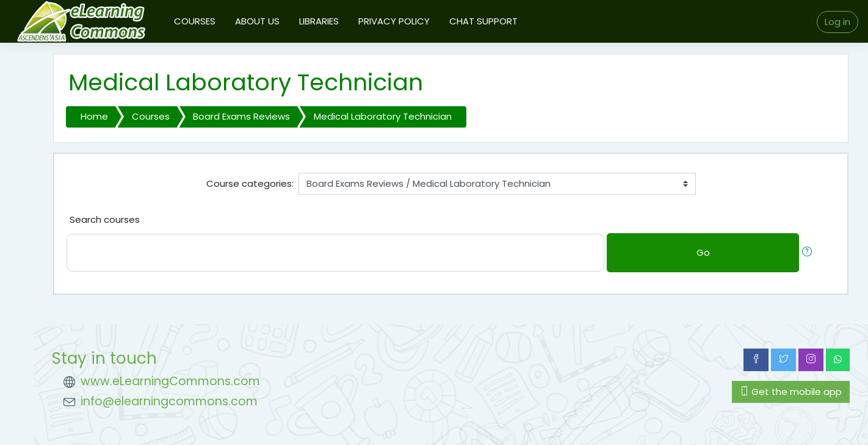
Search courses (105, 219)
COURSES (195, 21)
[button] (809, 253)
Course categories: (250, 183)
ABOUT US (257, 21)
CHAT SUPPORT (483, 21)
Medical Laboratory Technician (383, 116)
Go (703, 252)
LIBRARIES (319, 21)
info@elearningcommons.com (169, 401)
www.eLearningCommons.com (170, 381)
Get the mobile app (791, 392)
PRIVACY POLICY (394, 21)
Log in (837, 22)
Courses (151, 116)
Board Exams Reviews (241, 116)
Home (94, 116)
